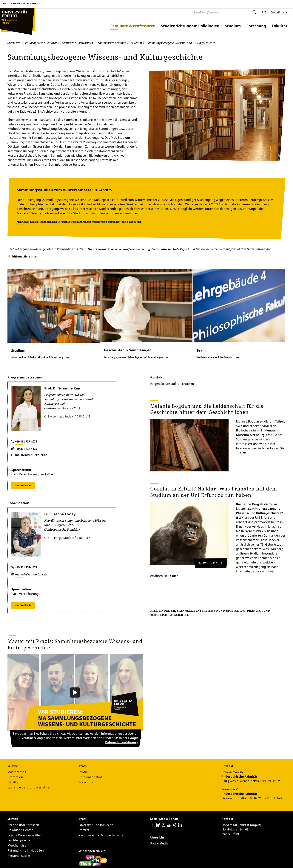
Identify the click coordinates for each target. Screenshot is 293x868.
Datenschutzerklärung (240, 860)
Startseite (14, 43)
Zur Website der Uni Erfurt (23, 4)
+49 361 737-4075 (26, 410)
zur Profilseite (23, 454)
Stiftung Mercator (24, 225)
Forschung (256, 26)
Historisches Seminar (112, 43)
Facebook (187, 352)
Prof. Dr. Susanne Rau (62, 357)
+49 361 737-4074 (26, 536)
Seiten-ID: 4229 (90, 854)
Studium (233, 26)
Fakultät (280, 26)
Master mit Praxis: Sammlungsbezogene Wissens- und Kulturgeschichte (75, 613)
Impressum (263, 860)
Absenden (254, 12)
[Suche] (222, 12)
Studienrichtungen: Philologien (190, 26)
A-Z (264, 12)
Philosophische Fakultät (41, 43)
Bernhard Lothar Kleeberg (62, 854)
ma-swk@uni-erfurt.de (31, 423)
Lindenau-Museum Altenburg (242, 395)
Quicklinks (277, 12)
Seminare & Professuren (133, 26)
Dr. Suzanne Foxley (60, 483)
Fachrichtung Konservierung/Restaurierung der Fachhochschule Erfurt (138, 218)
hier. (251, 403)
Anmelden (279, 860)
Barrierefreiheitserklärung (207, 860)
